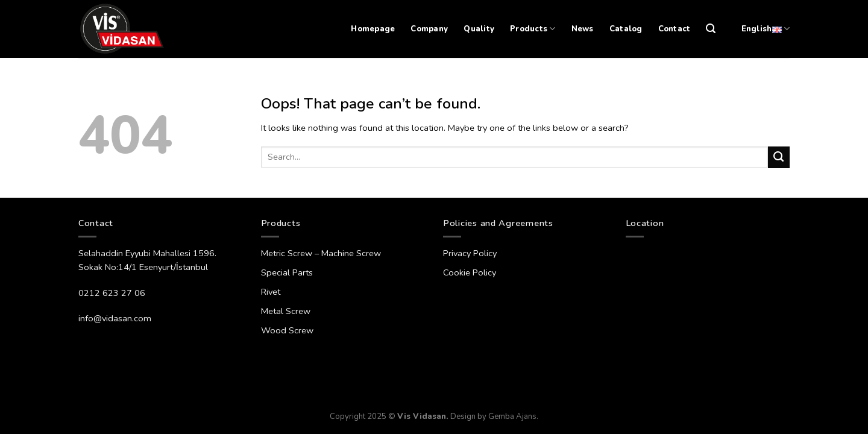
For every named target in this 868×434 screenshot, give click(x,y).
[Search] (711, 29)
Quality (479, 29)
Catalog (626, 29)
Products (533, 29)
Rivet (271, 292)
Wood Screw (287, 330)
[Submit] (779, 157)
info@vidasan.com (115, 318)
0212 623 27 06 (112, 293)
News (583, 29)
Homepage (373, 29)
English (766, 29)
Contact (675, 29)
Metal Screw (286, 311)
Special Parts (287, 272)
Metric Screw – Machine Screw (321, 253)
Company (429, 29)
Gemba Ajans (512, 417)
